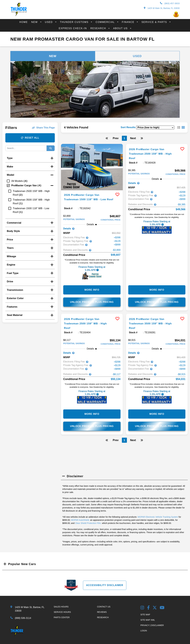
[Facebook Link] (148, 609)
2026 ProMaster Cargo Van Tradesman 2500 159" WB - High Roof (150, 154)
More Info (92, 290)
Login (144, 632)
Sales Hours (61, 608)
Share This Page (43, 128)
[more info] (92, 167)
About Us (121, 28)
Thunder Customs (75, 22)
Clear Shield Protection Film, (88, 524)
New (35, 22)
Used (49, 22)
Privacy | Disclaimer (152, 626)
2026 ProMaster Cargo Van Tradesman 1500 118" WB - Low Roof (88, 199)
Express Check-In (73, 28)
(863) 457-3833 (170, 3)
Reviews (102, 613)
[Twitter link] (155, 609)
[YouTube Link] (162, 609)
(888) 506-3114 (23, 619)
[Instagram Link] (142, 609)
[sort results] (155, 127)
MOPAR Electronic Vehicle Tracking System (158, 518)
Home (24, 22)
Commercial (106, 22)
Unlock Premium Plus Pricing (92, 303)
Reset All (30, 138)
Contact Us (104, 608)
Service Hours (62, 613)
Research (99, 28)
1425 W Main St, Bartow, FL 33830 (162, 8)
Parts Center (62, 619)
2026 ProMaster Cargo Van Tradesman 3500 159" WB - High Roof (150, 324)
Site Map (145, 616)
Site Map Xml (148, 621)
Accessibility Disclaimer (105, 586)
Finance (129, 22)
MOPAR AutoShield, (80, 521)
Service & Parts (155, 22)
